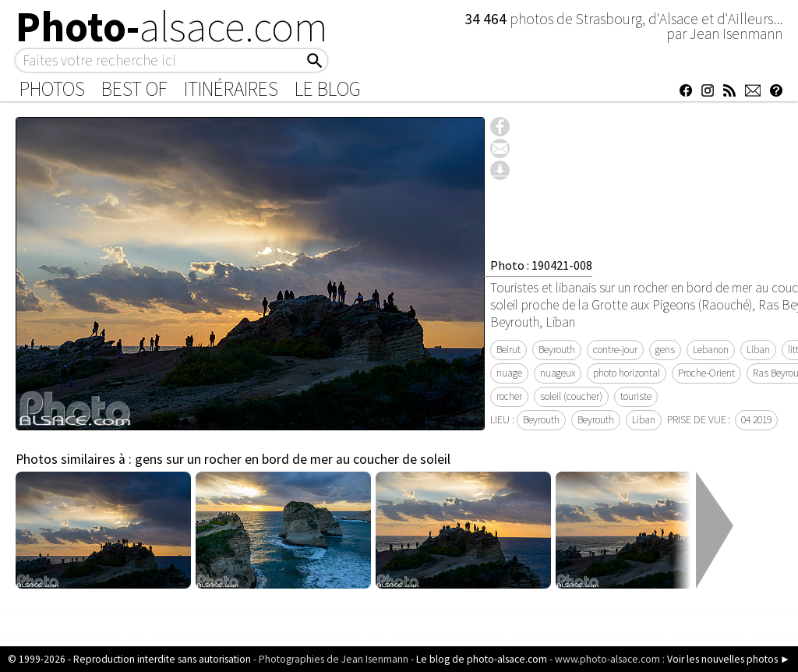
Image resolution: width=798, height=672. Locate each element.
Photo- (172, 27)
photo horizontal (627, 373)
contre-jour (615, 350)
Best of (134, 89)
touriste (636, 396)
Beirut (508, 350)
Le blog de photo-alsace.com (482, 659)
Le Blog (328, 89)
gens (665, 350)
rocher (509, 396)
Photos (52, 89)
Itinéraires (231, 89)
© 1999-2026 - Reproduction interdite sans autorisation (129, 659)
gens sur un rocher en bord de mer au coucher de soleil (293, 459)
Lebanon (711, 350)
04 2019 (756, 420)
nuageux (558, 373)
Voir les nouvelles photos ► (729, 659)
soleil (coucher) (571, 396)
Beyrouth (557, 350)
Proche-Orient (706, 373)
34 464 (487, 19)
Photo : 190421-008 (541, 265)
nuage (509, 373)
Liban (758, 350)
